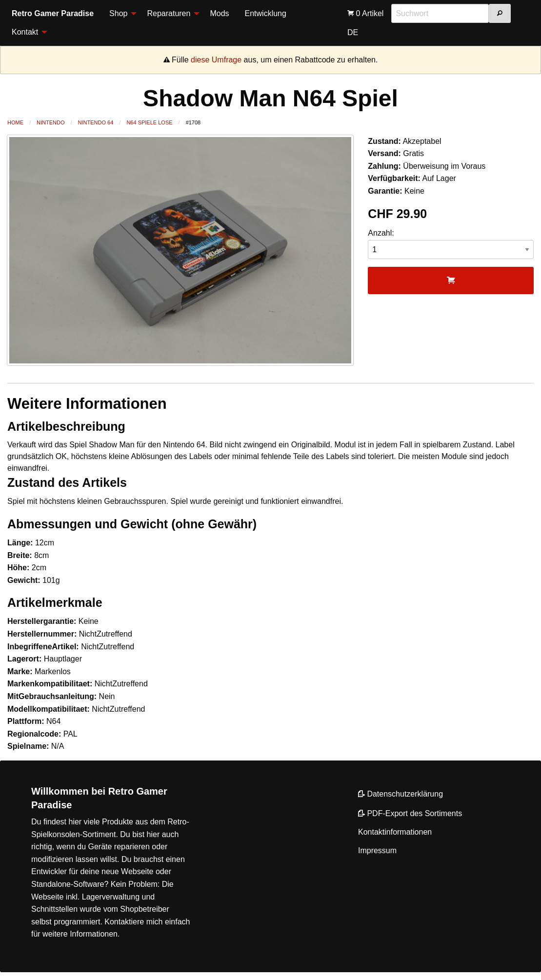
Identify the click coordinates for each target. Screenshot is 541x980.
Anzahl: (451, 244)
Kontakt (25, 32)
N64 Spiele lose (149, 122)
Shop (118, 13)
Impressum (377, 850)
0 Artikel (365, 13)
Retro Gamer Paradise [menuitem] (53, 13)
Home (15, 122)
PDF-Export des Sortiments (410, 813)
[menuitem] (120, 14)
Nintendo (50, 122)
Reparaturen (169, 13)
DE (353, 32)
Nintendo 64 (96, 122)
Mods (219, 13)
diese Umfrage (216, 60)
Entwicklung (266, 13)
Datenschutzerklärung (401, 794)
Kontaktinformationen (395, 832)
